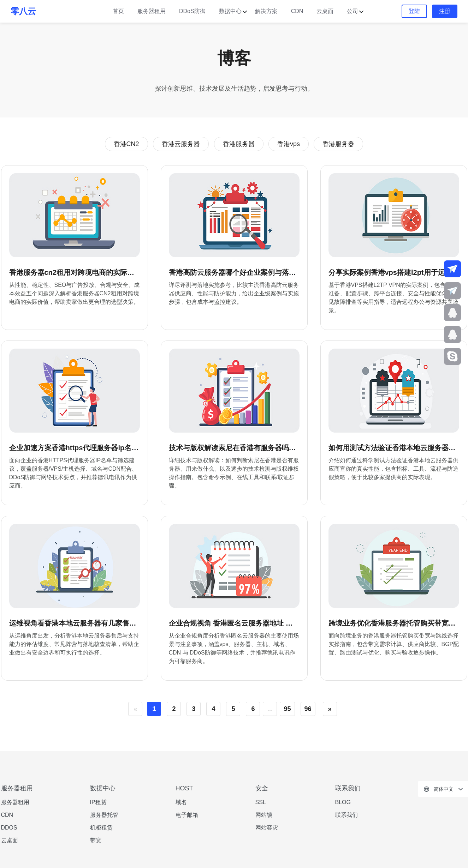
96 (308, 709)
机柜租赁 (101, 828)
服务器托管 (104, 815)
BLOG (343, 802)
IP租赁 (98, 802)
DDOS (9, 828)
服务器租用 (152, 11)
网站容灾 (267, 828)
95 (287, 709)
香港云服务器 (181, 144)
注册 (445, 11)
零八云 (23, 11)
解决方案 (266, 11)
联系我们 (346, 815)
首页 (118, 11)
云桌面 (325, 11)
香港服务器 (239, 144)
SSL (261, 802)
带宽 (96, 840)
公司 (353, 11)
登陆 (414, 11)
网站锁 (264, 815)
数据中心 (230, 11)
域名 (181, 802)
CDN (297, 11)
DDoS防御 (192, 11)
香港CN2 (126, 144)
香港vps (289, 144)
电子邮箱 (187, 815)
